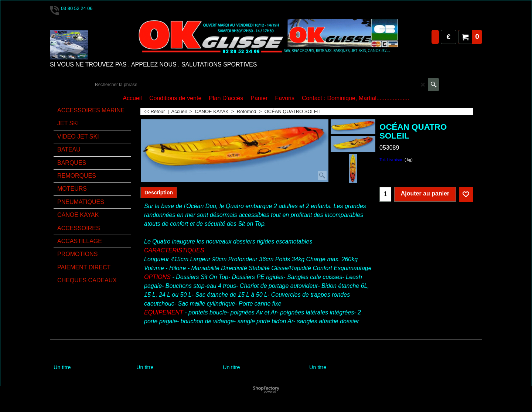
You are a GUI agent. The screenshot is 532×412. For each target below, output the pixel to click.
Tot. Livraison (391, 160)
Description (159, 193)
